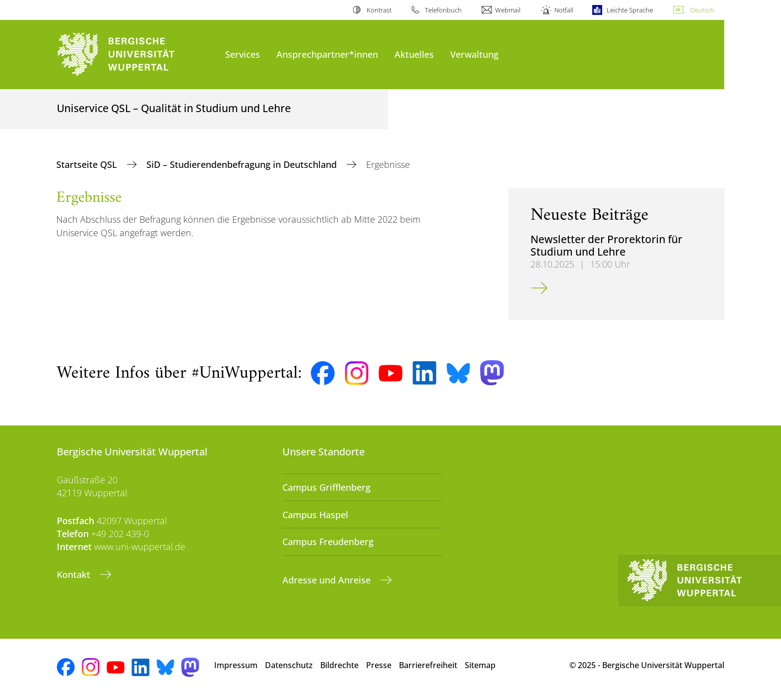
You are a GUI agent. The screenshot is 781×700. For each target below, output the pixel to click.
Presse (379, 665)
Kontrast (379, 10)
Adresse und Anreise (328, 580)
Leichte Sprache (630, 10)
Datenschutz (289, 665)
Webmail (508, 10)
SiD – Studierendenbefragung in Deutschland (243, 164)
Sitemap (480, 665)
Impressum (236, 665)
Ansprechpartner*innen (327, 54)
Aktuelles (414, 54)
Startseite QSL (88, 164)
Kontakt (75, 574)
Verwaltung (474, 54)
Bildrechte (339, 665)
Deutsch (702, 10)
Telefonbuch (443, 10)
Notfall (564, 10)
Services (243, 54)
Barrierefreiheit (428, 665)
